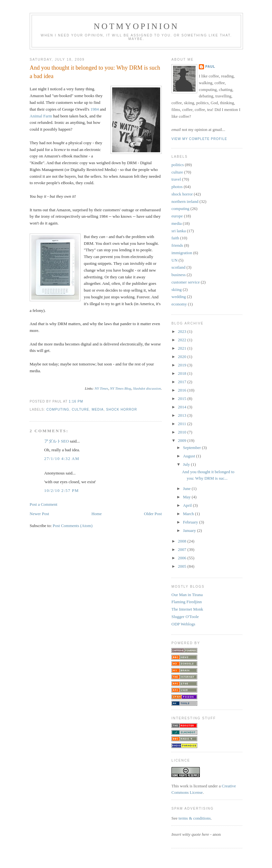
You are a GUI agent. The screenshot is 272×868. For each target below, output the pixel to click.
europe (177, 216)
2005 (183, 566)
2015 (183, 399)
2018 (183, 373)
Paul (210, 67)
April (188, 505)
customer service (186, 282)
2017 (183, 382)
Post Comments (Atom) (73, 526)
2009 (183, 440)
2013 (183, 415)
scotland (178, 267)
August (190, 456)
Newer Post (39, 514)
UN (175, 260)
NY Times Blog (121, 388)
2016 (183, 390)
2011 (183, 424)
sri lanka (179, 231)
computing (58, 409)
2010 (183, 432)
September (193, 448)
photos (177, 187)
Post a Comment (44, 504)
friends (177, 245)
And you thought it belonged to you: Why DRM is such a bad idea (95, 72)
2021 (183, 348)
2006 (183, 558)
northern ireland (185, 201)
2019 (183, 365)
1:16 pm (76, 401)
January (190, 530)
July (187, 464)
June (187, 489)
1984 (94, 109)
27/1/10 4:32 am (62, 459)
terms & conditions (195, 818)
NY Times (102, 388)
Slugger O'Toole (185, 617)
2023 (183, 331)
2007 (183, 549)
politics (178, 165)
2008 (183, 541)
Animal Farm (41, 116)
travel (176, 179)
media (98, 409)
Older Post (153, 514)
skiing (177, 289)
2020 (183, 357)
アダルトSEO (57, 441)
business (179, 275)
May (187, 497)
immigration (182, 253)
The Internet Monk (187, 609)
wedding (179, 297)
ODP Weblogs (183, 624)
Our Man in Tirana (187, 595)
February (191, 522)
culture (81, 409)
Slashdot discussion (147, 388)
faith (175, 238)
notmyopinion (136, 26)
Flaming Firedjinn (187, 602)
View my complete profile (199, 139)
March (189, 514)
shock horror (121, 409)
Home (97, 514)
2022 (183, 340)
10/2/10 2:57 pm (62, 490)
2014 (183, 407)
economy (179, 304)
